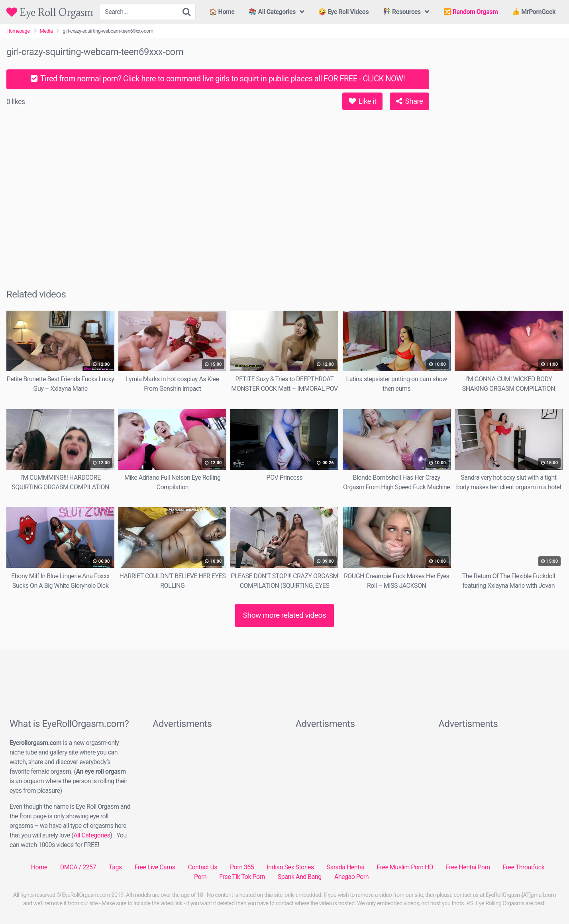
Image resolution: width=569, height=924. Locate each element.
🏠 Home (222, 12)
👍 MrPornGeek (534, 12)
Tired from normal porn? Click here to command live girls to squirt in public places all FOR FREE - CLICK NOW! (218, 79)
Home (39, 867)
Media (46, 31)
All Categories (92, 835)
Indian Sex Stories (290, 867)
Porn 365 (242, 867)
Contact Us (203, 867)
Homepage (18, 31)
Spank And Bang (300, 877)
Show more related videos (285, 615)
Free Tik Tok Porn (242, 877)
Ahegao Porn (351, 877)
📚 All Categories (272, 12)
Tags (115, 867)
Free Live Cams (155, 867)
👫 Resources (402, 12)
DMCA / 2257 (78, 867)
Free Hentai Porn (468, 867)
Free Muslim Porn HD (405, 867)
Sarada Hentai (345, 867)
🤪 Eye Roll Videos (343, 12)
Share (409, 101)
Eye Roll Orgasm (50, 12)
